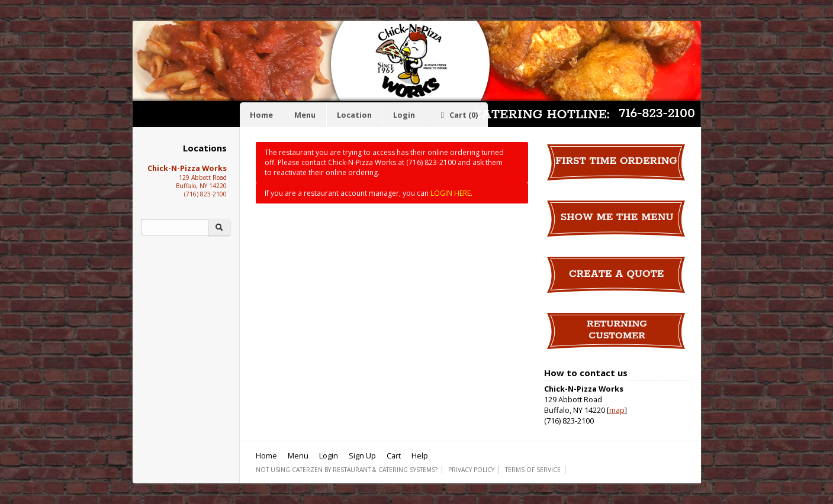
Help (420, 455)
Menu (305, 115)
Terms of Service (533, 470)
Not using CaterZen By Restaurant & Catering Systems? (347, 470)
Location (354, 115)
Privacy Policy (471, 470)
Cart (457, 115)
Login (404, 115)
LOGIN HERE (451, 193)
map (617, 410)
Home (261, 115)
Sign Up (362, 455)
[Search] (175, 227)
